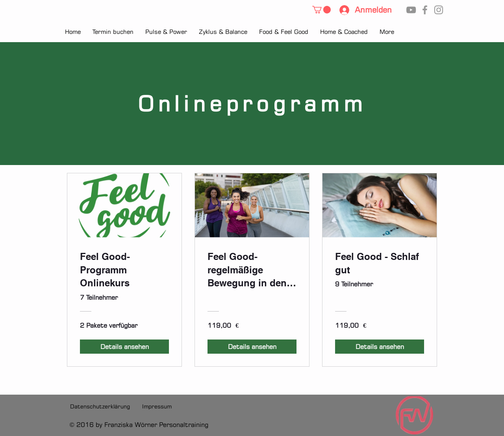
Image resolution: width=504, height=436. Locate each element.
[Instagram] (439, 10)
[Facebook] (425, 10)
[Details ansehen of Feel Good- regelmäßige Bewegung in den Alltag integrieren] (252, 347)
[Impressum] (157, 406)
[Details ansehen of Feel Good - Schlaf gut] (380, 347)
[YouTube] (411, 10)
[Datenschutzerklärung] (100, 406)
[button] (321, 10)
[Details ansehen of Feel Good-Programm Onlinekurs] (124, 347)
